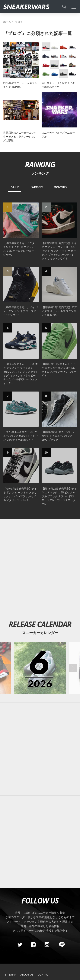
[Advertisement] (40, 565)
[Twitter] (20, 945)
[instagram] (47, 945)
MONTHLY (60, 187)
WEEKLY (37, 187)
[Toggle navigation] (73, 7)
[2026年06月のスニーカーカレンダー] (40, 668)
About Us (27, 975)
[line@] (60, 945)
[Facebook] (33, 945)
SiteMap (11, 975)
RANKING (40, 164)
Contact (44, 975)
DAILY (15, 187)
